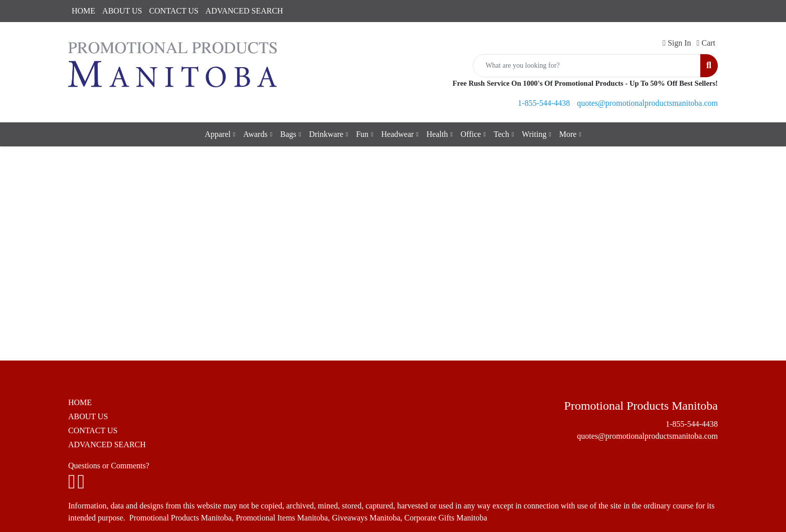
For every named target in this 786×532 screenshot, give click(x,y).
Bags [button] (288, 134)
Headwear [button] (398, 134)
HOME (83, 11)
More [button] (568, 134)
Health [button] (437, 134)
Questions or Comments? (109, 466)
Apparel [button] (218, 134)
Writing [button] (534, 134)
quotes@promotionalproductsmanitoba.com (647, 103)
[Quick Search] (587, 66)
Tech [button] (502, 134)
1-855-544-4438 (544, 103)
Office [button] (471, 134)
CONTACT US (173, 11)
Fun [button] (362, 134)
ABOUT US (122, 11)
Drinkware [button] (326, 134)
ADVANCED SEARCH (244, 11)
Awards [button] (255, 134)
